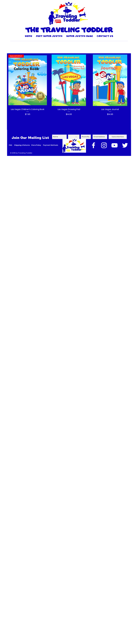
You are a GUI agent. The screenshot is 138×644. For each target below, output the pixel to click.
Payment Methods (51, 145)
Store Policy (36, 145)
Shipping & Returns (22, 145)
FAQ (10, 145)
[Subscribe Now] (118, 137)
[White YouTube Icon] (114, 145)
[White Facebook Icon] (93, 145)
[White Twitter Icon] (125, 145)
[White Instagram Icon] (104, 145)
